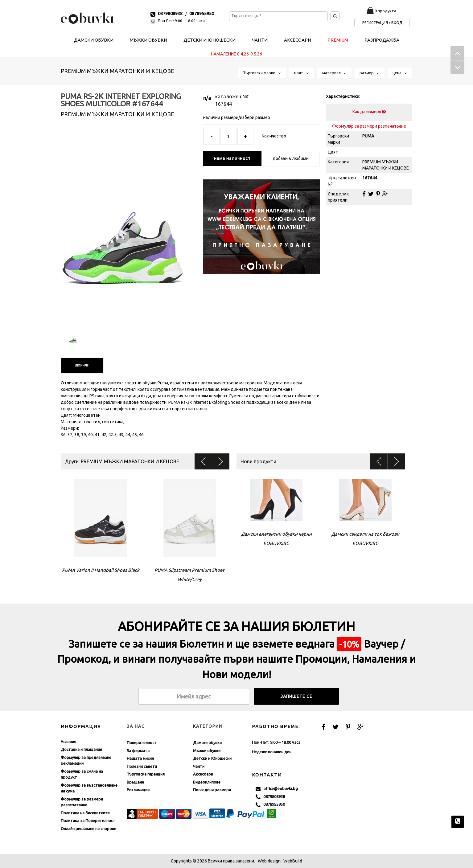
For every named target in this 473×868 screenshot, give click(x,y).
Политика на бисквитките (85, 813)
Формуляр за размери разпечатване (369, 126)
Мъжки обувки (207, 751)
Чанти (199, 766)
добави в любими (291, 158)
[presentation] (82, 366)
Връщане (135, 782)
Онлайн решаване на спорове (88, 829)
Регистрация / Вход (382, 23)
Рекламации (138, 790)
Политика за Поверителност (88, 821)
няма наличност (232, 158)
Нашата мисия (140, 758)
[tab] (82, 366)
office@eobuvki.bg (277, 789)
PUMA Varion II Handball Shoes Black (101, 570)
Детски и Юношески (212, 758)
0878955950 (202, 13)
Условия (68, 742)
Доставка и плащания (81, 749)
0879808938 (170, 13)
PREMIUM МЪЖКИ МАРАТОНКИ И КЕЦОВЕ (117, 71)
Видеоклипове (207, 782)
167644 (224, 104)
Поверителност (142, 743)
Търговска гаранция (146, 774)
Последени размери (212, 790)
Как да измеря (369, 112)
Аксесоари (203, 774)
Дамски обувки (207, 743)
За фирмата (138, 751)
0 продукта (385, 11)
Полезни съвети (142, 766)
